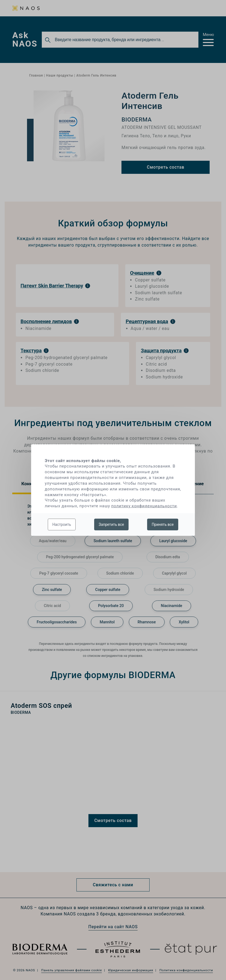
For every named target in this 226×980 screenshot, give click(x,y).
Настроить (62, 524)
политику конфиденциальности (144, 506)
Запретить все (111, 524)
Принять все (163, 524)
